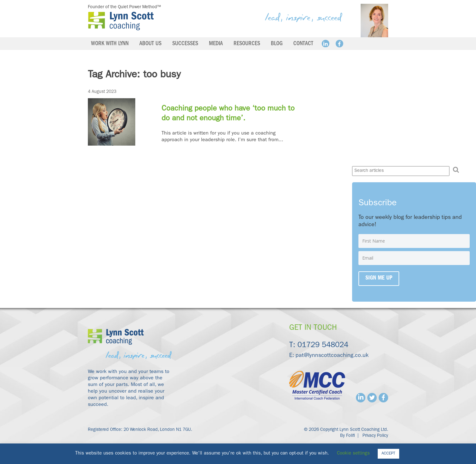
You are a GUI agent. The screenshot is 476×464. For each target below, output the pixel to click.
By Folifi (348, 436)
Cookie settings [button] (353, 454)
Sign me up (379, 279)
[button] (456, 170)
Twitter (372, 398)
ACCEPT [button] (388, 454)
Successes (185, 44)
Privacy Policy (375, 436)
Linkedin (326, 44)
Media (216, 44)
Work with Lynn (110, 44)
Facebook (339, 44)
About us (150, 44)
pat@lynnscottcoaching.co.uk (332, 356)
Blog (277, 44)
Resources (247, 44)
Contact (303, 44)
